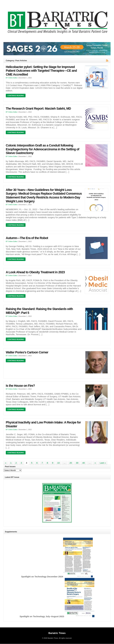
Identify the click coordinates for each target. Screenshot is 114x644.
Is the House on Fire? (20, 386)
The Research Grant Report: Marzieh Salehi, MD (38, 109)
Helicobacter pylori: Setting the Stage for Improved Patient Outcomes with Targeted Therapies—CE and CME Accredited (41, 71)
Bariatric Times (57, 633)
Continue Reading (16, 96)
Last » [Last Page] (103, 463)
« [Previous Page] (6, 463)
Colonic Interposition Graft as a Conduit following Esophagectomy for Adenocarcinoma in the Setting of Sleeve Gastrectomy (42, 149)
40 (84, 463)
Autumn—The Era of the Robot (27, 238)
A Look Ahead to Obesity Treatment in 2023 (35, 272)
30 (77, 463)
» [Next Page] (95, 463)
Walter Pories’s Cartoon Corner (27, 352)
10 (58, 463)
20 (71, 463)
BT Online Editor (12, 78)
